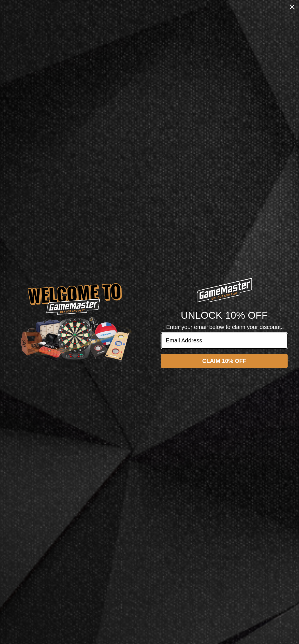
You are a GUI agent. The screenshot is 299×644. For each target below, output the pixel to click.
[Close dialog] (292, 7)
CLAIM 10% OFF (224, 361)
